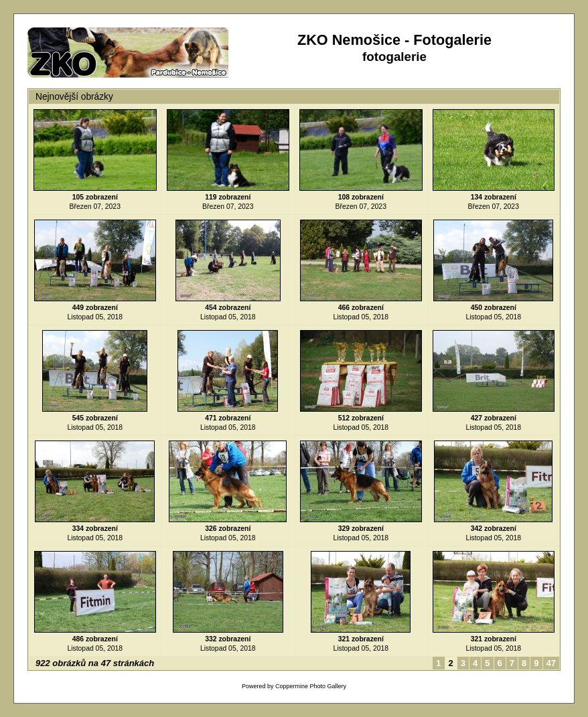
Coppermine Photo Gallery (311, 686)
